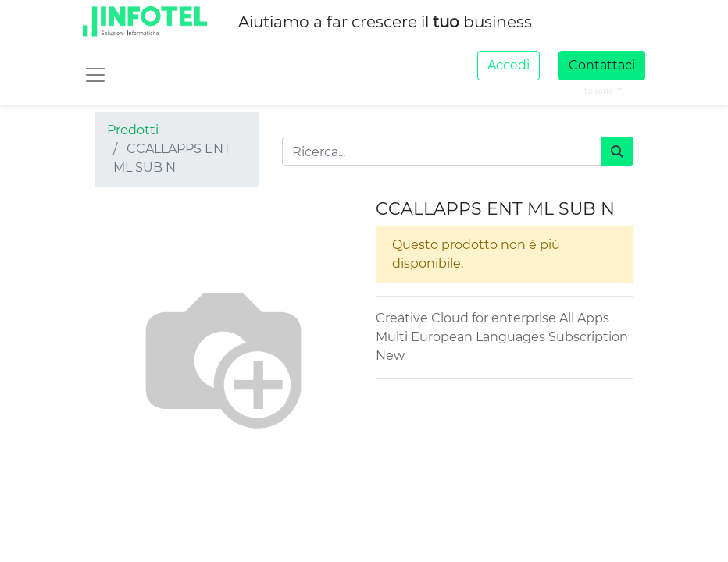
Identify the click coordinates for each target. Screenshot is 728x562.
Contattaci (602, 65)
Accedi (509, 65)
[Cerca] (617, 151)
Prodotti (133, 130)
